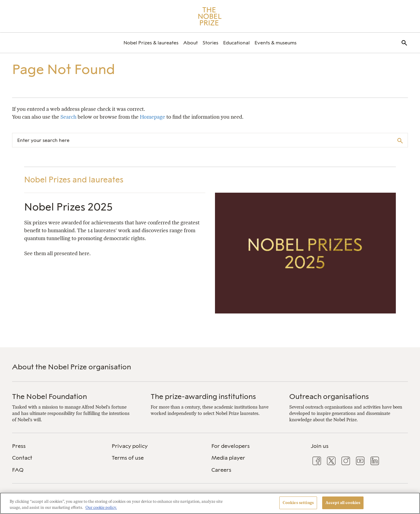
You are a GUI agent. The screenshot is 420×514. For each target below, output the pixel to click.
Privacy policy (130, 446)
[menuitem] (151, 43)
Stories (210, 43)
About (191, 43)
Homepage (152, 117)
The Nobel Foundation (50, 396)
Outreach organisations (329, 396)
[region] (210, 503)
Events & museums (276, 43)
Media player (228, 458)
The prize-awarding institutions (203, 396)
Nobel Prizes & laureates (151, 43)
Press (19, 446)
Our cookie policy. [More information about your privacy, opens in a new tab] (101, 508)
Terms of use (128, 458)
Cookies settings (298, 503)
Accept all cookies (343, 503)
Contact (22, 458)
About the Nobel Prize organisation (72, 367)
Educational (236, 43)
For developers (231, 446)
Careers (221, 470)
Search (68, 117)
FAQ (18, 470)
